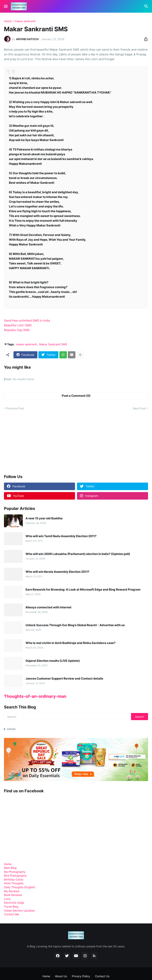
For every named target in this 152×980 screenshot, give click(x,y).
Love (7, 899)
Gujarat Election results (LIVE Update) (53, 661)
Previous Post (15, 408)
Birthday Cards (14, 879)
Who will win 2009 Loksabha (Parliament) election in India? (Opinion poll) (78, 554)
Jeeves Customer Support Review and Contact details (64, 679)
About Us (61, 976)
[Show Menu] (5, 6)
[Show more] (80, 355)
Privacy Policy (81, 976)
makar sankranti (25, 21)
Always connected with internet (48, 607)
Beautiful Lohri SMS (18, 325)
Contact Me (11, 914)
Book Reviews (13, 895)
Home (8, 21)
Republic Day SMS (17, 330)
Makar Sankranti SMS (53, 344)
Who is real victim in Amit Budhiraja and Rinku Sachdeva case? (70, 643)
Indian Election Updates (19, 910)
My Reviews (12, 891)
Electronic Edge (14, 903)
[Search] (147, 6)
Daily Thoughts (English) (20, 887)
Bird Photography (15, 875)
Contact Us (102, 976)
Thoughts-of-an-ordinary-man (35, 696)
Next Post (139, 408)
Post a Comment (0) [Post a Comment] (76, 396)
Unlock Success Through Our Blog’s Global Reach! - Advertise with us (75, 625)
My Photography (15, 872)
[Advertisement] (34, 442)
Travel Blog (11, 907)
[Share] (145, 39)
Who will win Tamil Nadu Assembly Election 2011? (61, 536)
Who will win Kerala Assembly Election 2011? (57, 572)
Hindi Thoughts (14, 883)
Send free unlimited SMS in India (27, 321)
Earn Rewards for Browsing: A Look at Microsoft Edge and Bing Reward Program (83, 590)
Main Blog (10, 868)
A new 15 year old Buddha (44, 518)
